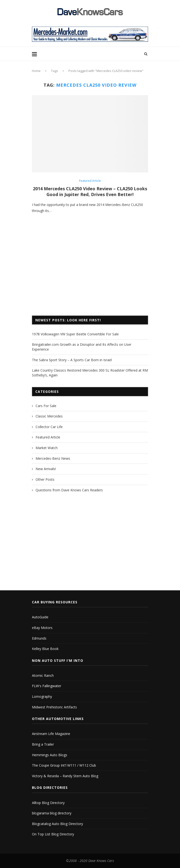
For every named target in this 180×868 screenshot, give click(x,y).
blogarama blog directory (52, 813)
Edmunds (39, 638)
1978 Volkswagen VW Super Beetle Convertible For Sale (75, 334)
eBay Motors (42, 628)
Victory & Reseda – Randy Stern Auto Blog (65, 776)
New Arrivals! (46, 469)
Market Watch (47, 448)
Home (36, 71)
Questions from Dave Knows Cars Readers (69, 490)
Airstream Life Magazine (51, 734)
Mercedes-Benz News (53, 458)
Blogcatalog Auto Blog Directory (57, 824)
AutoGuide (40, 617)
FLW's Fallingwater (47, 686)
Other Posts (45, 479)
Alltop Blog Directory (48, 803)
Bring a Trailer (43, 744)
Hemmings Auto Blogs (50, 755)
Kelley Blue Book (45, 649)
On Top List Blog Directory (53, 834)
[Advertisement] (90, 272)
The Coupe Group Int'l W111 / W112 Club (64, 765)
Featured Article (90, 181)
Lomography (42, 696)
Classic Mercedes (49, 416)
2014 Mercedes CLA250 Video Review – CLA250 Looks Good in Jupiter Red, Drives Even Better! (90, 191)
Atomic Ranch (43, 675)
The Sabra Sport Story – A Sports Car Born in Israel (72, 360)
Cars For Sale (46, 406)
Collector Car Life (49, 427)
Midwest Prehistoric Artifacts (54, 707)
